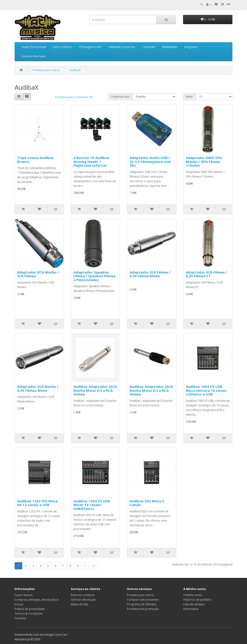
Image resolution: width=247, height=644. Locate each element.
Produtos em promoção (143, 609)
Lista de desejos (194, 604)
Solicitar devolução (83, 600)
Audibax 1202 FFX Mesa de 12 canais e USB (37, 503)
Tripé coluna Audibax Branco (35, 160)
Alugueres (191, 47)
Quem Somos (24, 595)
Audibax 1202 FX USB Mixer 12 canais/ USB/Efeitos (92, 505)
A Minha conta (193, 595)
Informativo (191, 609)
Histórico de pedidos (197, 600)
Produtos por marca (46, 70)
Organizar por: (120, 97)
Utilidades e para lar (122, 47)
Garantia (20, 618)
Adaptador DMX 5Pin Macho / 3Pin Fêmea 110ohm (204, 161)
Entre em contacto (83, 595)
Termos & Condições (28, 614)
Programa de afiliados (142, 604)
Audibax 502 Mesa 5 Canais (147, 503)
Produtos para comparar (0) (74, 97)
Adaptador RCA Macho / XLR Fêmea (38, 274)
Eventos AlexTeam (34, 56)
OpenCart (61, 635)
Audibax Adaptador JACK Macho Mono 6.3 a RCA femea (95, 390)
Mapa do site (79, 604)
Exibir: (190, 97)
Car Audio (149, 47)
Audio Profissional (34, 47)
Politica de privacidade (30, 609)
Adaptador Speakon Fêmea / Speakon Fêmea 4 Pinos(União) (94, 276)
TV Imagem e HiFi (90, 47)
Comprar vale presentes (143, 600)
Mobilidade (170, 47)
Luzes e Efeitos (62, 47)
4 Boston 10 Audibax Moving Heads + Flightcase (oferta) (91, 161)
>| (93, 566)
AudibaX (75, 70)
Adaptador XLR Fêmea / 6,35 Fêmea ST (206, 274)
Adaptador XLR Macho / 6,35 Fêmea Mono (38, 388)
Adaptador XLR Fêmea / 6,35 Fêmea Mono (150, 274)
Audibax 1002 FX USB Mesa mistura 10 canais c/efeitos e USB (206, 390)
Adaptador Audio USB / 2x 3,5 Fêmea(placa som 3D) (150, 161)
